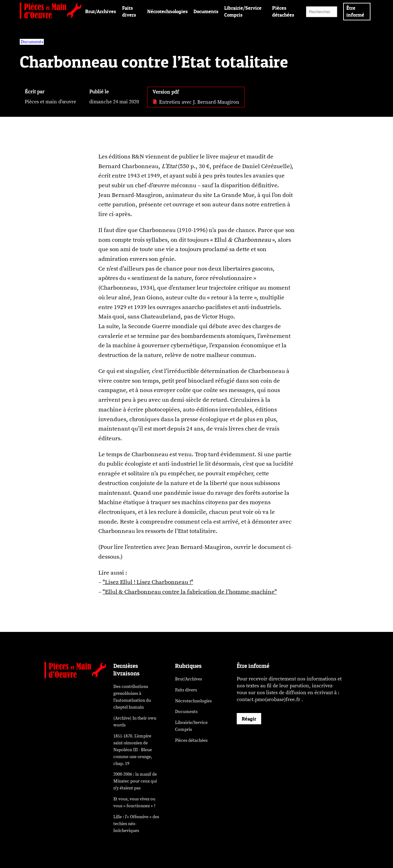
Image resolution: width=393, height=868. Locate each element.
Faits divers (186, 690)
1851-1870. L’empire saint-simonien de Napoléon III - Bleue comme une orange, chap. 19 (133, 750)
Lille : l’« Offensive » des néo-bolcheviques (136, 824)
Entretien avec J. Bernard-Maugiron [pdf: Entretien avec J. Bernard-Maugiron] (196, 102)
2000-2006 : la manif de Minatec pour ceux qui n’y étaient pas (135, 781)
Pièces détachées (191, 740)
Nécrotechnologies (167, 11)
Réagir (249, 719)
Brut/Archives (101, 11)
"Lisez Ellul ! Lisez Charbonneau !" (148, 582)
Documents (206, 11)
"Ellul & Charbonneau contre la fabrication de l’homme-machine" (190, 592)
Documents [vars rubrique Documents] (32, 42)
